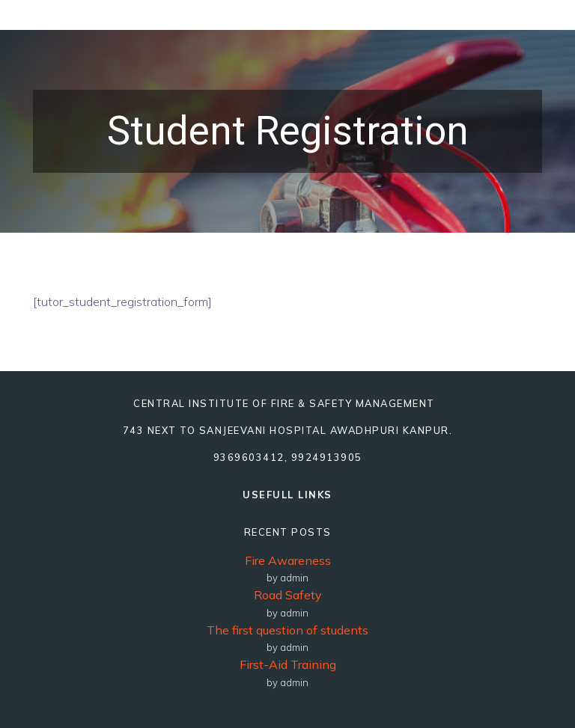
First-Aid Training (288, 664)
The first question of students (287, 630)
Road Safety (288, 595)
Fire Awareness (288, 560)
